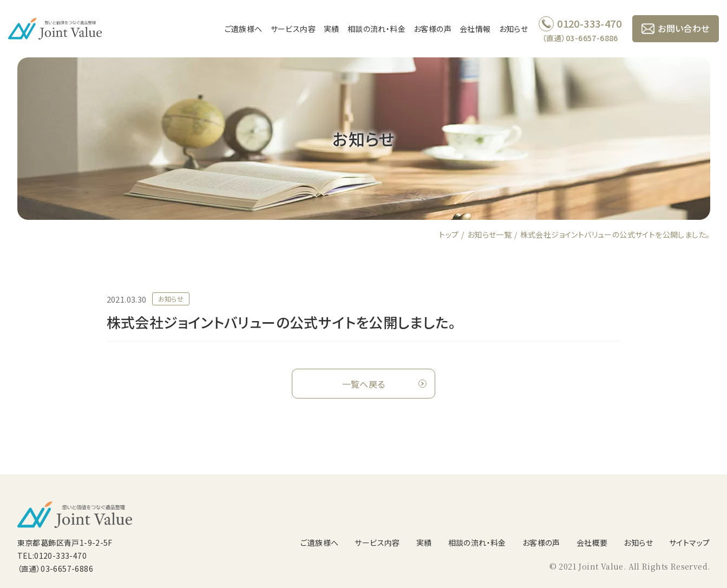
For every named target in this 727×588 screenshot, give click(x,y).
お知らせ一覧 (489, 234)
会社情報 (475, 29)
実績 (332, 29)
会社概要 (592, 543)
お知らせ (514, 29)
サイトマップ (689, 543)
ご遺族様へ (244, 29)
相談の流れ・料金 (376, 29)
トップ (449, 234)
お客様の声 (433, 29)
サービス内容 (293, 29)
